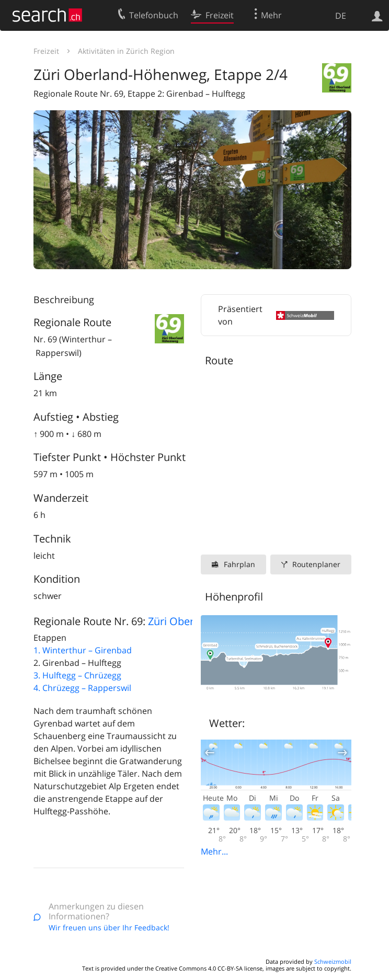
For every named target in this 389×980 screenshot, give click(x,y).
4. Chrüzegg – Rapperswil (82, 688)
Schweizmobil (333, 961)
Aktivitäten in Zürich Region (126, 51)
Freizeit (46, 51)
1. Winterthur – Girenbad (83, 650)
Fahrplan (239, 564)
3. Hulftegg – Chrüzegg (77, 675)
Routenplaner (316, 564)
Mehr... (214, 851)
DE (341, 16)
